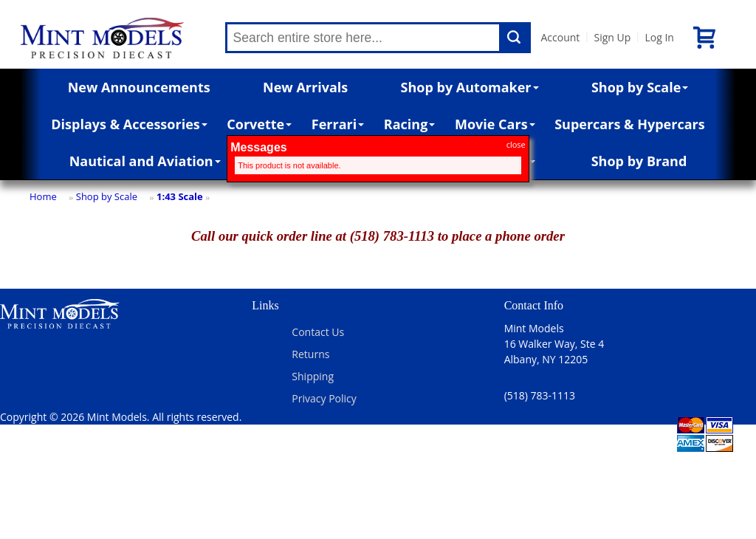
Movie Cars (495, 124)
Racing (410, 124)
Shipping (313, 376)
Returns (310, 354)
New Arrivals (305, 87)
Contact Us (318, 332)
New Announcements (139, 87)
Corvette (259, 124)
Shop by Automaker (470, 87)
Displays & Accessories (129, 124)
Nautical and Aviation (145, 161)
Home (43, 196)
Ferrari (338, 124)
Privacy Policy (324, 398)
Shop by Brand (639, 161)
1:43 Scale (180, 196)
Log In (659, 37)
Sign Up (612, 37)
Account (561, 37)
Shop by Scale (640, 87)
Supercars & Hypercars (630, 124)
